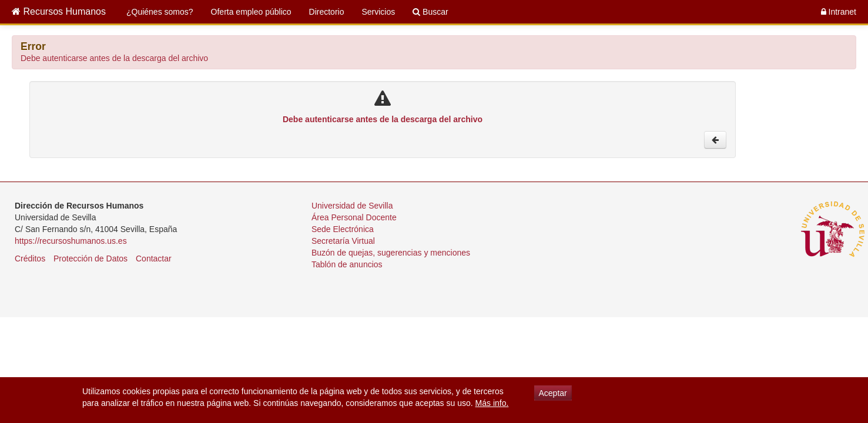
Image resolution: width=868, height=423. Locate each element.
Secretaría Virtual (343, 241)
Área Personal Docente (354, 217)
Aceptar (553, 393)
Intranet (839, 12)
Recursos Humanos (59, 11)
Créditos (30, 258)
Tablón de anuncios (347, 264)
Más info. (492, 403)
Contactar (154, 258)
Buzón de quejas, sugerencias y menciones (391, 253)
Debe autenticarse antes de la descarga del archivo (114, 58)
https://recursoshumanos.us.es (71, 241)
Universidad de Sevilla (352, 206)
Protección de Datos (91, 258)
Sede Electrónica (343, 229)
